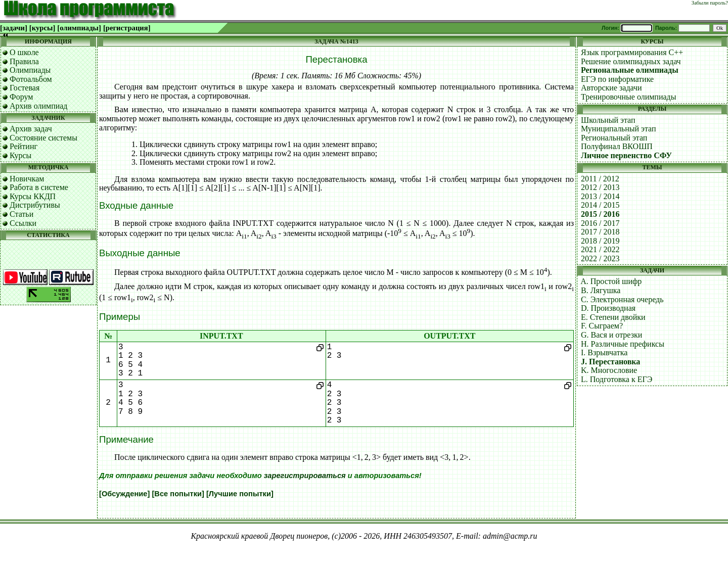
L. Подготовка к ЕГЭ (617, 379)
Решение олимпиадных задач (631, 61)
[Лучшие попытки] (240, 494)
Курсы (20, 155)
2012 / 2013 (600, 187)
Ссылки (23, 223)
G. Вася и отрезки (611, 335)
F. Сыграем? (602, 326)
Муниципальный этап (619, 129)
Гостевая (25, 88)
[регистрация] (127, 28)
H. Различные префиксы (623, 344)
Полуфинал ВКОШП (617, 146)
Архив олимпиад (39, 106)
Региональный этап (614, 138)
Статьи (21, 214)
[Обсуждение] (124, 494)
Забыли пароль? (710, 3)
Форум (21, 97)
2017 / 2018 (600, 232)
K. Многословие (609, 370)
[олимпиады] (79, 28)
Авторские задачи (611, 88)
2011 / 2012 (600, 179)
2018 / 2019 (600, 241)
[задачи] (14, 28)
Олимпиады (30, 70)
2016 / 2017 (600, 223)
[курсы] (42, 28)
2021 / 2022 (600, 249)
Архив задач (31, 129)
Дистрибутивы (35, 205)
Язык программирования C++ (632, 52)
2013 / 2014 (600, 196)
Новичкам (27, 179)
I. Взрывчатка (604, 352)
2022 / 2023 (600, 258)
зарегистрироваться (305, 476)
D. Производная (608, 308)
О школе (24, 52)
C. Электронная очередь (622, 299)
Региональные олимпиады (630, 70)
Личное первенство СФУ (626, 155)
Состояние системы (43, 138)
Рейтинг (24, 146)
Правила (24, 61)
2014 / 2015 (600, 205)
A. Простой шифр (611, 281)
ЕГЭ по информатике (617, 79)
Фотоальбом (31, 79)
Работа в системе (39, 187)
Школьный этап (608, 120)
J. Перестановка (610, 362)
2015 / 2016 (600, 214)
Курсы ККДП (33, 196)
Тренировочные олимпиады (628, 97)
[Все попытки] (178, 494)
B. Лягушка (601, 290)
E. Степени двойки (613, 317)
